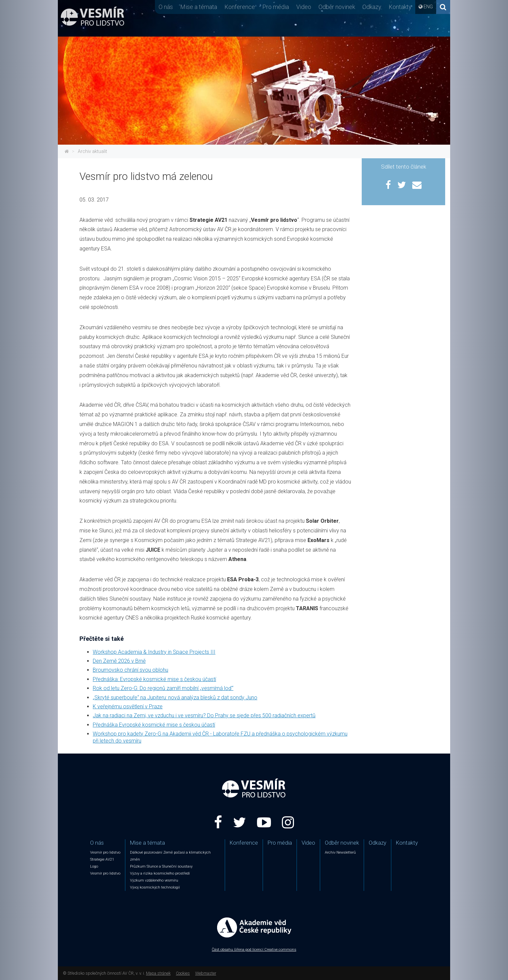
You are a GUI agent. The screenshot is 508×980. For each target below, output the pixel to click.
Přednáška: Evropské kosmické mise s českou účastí (154, 679)
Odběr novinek (337, 7)
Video (304, 7)
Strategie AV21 (102, 859)
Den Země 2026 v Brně (119, 661)
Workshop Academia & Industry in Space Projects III (154, 652)
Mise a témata (199, 7)
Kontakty (400, 7)
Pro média (276, 7)
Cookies (183, 973)
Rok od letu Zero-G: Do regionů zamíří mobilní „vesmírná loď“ (163, 688)
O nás (166, 7)
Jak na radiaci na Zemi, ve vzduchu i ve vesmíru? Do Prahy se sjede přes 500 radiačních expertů (204, 715)
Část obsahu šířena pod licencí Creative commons (254, 950)
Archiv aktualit (92, 151)
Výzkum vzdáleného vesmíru (154, 880)
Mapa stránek (158, 973)
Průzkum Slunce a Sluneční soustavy (161, 866)
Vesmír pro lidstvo (105, 852)
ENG (428, 7)
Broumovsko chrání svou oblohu (130, 670)
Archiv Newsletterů (340, 852)
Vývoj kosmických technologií (155, 887)
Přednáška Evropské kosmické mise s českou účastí (154, 725)
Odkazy (372, 7)
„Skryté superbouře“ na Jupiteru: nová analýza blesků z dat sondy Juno (175, 698)
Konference (240, 7)
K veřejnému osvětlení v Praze (128, 706)
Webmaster (206, 973)
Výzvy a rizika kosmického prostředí (160, 873)
